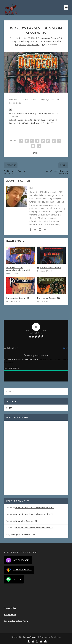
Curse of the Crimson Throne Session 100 (35, 507)
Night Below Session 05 (49, 267)
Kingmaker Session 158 (24, 534)
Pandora (13, 123)
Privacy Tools (10, 614)
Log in (9, 408)
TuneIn (46, 123)
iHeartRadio (24, 123)
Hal (21, 38)
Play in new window (26, 113)
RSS (53, 123)
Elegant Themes (30, 637)
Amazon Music (49, 120)
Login (65, 348)
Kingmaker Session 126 (26, 521)
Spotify (37, 120)
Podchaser (36, 123)
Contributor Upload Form (16, 621)
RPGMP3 (50, 41)
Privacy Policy (10, 608)
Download (41, 113)
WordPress (56, 637)
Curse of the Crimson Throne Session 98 (34, 528)
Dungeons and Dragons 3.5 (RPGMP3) (28, 41)
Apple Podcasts (25, 120)
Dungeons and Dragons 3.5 (50, 38)
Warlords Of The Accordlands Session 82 (18, 269)
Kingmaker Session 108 (49, 298)
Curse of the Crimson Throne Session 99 (34, 514)
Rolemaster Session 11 (18, 298)
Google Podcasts (19, 570)
